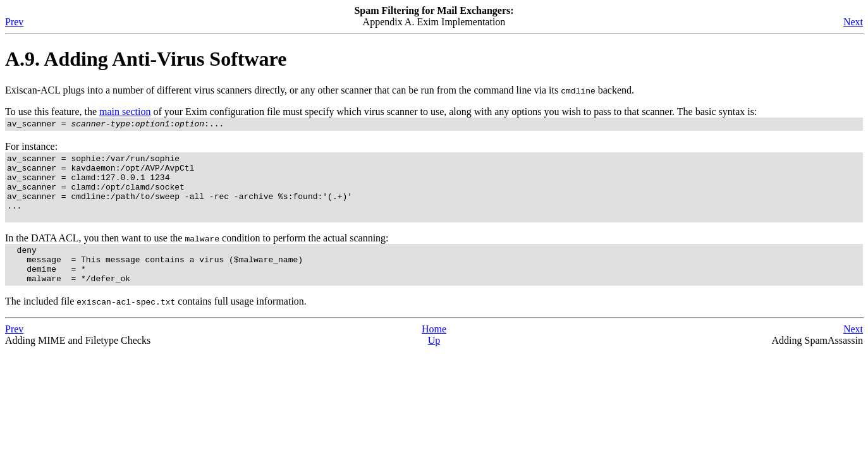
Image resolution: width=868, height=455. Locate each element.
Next (853, 22)
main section (125, 112)
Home (434, 352)
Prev (14, 22)
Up (434, 363)
